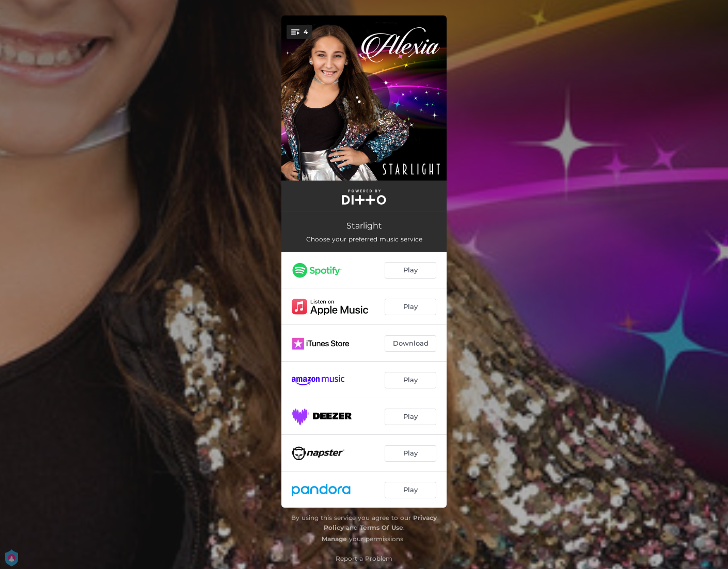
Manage (334, 539)
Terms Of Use (382, 527)
